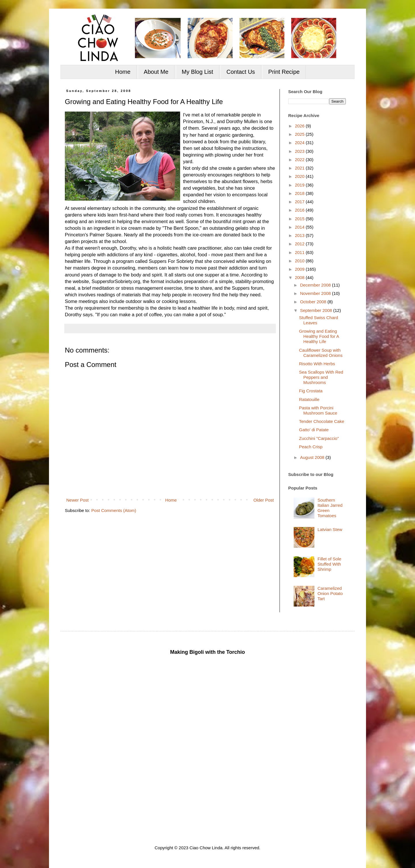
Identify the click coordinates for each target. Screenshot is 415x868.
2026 (300, 126)
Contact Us (241, 72)
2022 (300, 160)
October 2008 (314, 302)
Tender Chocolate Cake (322, 421)
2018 (300, 193)
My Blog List (198, 72)
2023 (300, 151)
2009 (300, 269)
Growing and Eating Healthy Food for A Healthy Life (319, 336)
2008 (300, 277)
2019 (300, 185)
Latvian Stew (330, 529)
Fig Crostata (311, 391)
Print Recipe (284, 72)
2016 (300, 210)
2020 (300, 176)
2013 (300, 235)
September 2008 (317, 310)
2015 (300, 219)
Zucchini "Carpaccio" (319, 438)
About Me (156, 72)
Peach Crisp (311, 447)
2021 (300, 168)
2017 (300, 202)
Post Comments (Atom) (114, 510)
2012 (300, 244)
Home (123, 72)
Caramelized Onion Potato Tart (330, 593)
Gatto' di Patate (314, 430)
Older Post (264, 500)
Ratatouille (309, 399)
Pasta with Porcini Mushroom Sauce (318, 410)
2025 (300, 134)
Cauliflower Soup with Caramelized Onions (321, 353)
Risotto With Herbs (317, 364)
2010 (300, 261)
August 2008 (313, 457)
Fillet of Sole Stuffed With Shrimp (330, 564)
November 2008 (316, 293)
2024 (300, 143)
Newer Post (78, 500)
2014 (300, 227)
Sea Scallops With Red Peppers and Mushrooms (321, 377)
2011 (300, 252)
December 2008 (316, 285)
